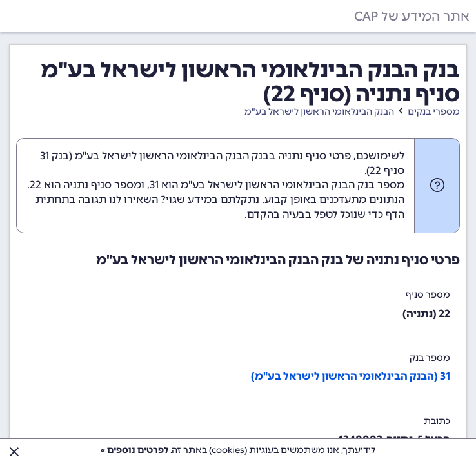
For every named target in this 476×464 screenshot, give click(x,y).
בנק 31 (55, 156)
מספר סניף (428, 295)
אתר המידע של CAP (412, 16)
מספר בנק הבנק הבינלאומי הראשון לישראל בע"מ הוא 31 (277, 185)
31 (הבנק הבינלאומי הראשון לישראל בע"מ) (351, 376)
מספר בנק (430, 358)
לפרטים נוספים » (134, 450)
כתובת (437, 421)
